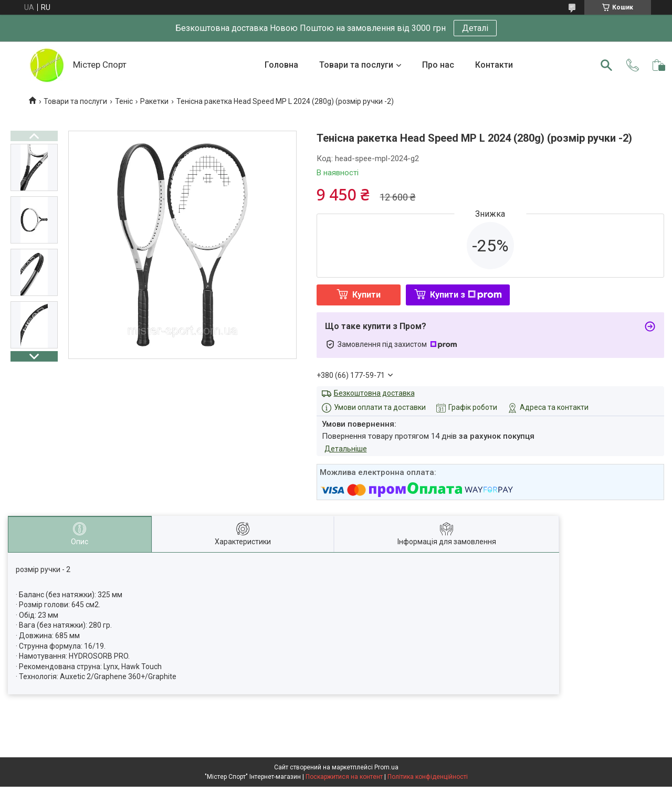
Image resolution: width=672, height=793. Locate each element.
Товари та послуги (356, 65)
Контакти (494, 65)
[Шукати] (606, 65)
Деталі (475, 28)
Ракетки (154, 101)
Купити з (466, 295)
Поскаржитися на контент (344, 777)
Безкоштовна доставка (374, 393)
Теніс (124, 101)
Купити (366, 295)
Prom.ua (386, 767)
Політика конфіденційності (428, 777)
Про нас (438, 65)
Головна (281, 65)
